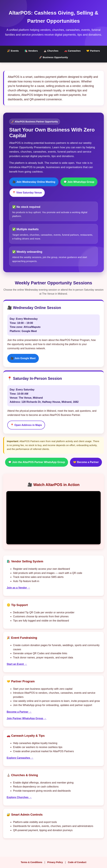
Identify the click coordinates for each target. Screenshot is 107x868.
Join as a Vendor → (18, 588)
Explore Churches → (19, 797)
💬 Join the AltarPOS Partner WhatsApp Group (37, 462)
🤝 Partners (93, 51)
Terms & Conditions (31, 862)
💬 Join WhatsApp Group (79, 182)
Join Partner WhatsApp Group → (27, 718)
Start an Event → (17, 664)
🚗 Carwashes (72, 51)
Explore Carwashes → (20, 758)
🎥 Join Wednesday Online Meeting (34, 182)
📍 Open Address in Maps (26, 425)
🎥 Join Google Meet (23, 358)
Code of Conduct (77, 862)
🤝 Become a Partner (86, 462)
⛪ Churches (51, 51)
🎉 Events (13, 51)
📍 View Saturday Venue (27, 193)
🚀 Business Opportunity (54, 57)
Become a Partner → (19, 712)
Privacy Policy (55, 862)
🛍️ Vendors (31, 51)
